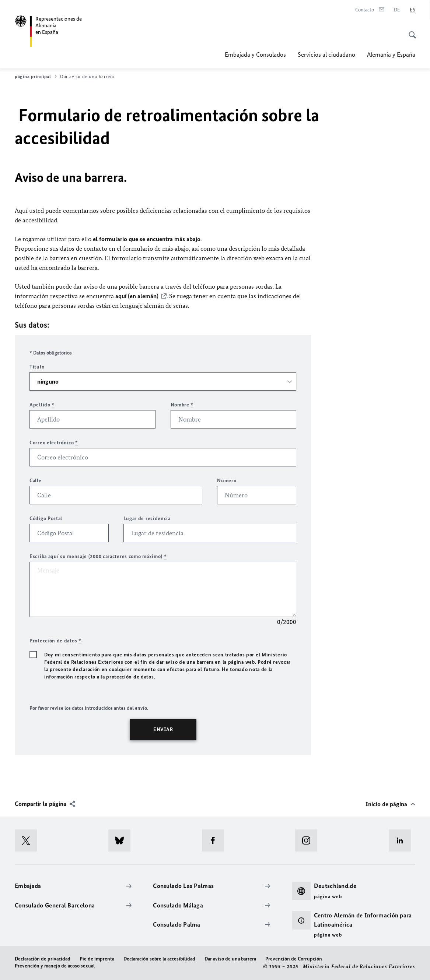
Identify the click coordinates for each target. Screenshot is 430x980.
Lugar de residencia (147, 519)
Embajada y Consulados (255, 54)
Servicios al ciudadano (326, 54)
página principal (36, 77)
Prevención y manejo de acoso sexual (55, 966)
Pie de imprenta (97, 959)
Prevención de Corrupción (294, 959)
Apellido (42, 405)
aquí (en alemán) (137, 296)
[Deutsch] (397, 10)
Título (37, 367)
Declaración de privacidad (43, 959)
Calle (36, 481)
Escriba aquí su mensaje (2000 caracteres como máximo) (98, 556)
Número (227, 481)
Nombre (182, 405)
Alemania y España (391, 54)
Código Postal (46, 519)
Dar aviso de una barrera (230, 959)
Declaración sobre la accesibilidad (159, 959)
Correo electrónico (54, 443)
